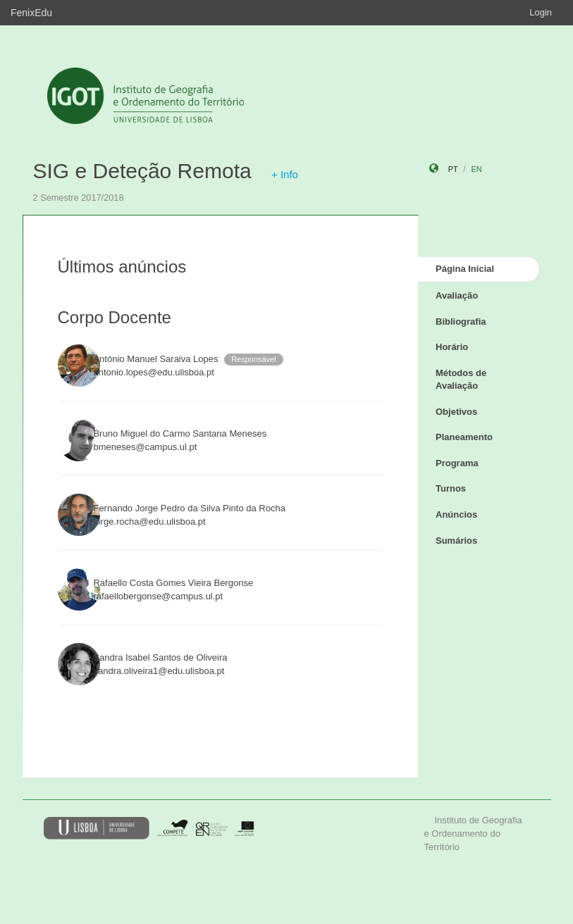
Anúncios (456, 514)
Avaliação (457, 295)
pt (453, 169)
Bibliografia (461, 321)
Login (541, 12)
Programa (457, 463)
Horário (452, 347)
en (476, 169)
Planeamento (464, 437)
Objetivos (456, 412)
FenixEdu (31, 13)
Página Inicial (465, 269)
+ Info (285, 174)
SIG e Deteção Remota (142, 171)
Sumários (456, 541)
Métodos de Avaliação (461, 380)
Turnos (451, 488)
